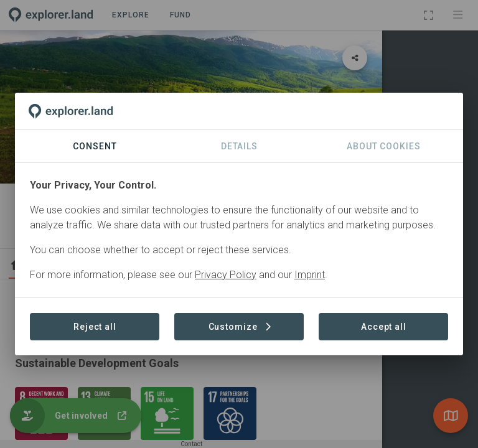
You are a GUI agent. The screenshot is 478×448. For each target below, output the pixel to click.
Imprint (310, 275)
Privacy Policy (226, 275)
